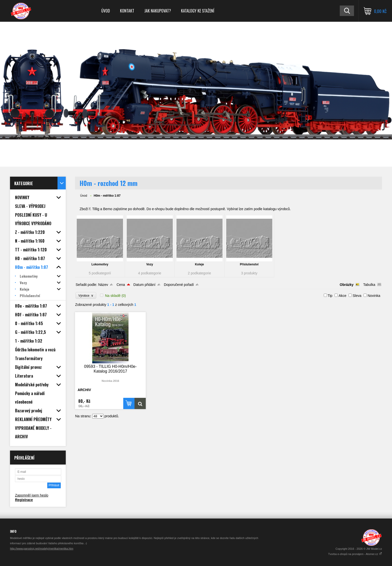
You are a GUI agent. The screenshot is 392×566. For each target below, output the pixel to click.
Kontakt (127, 11)
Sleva (357, 296)
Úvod (106, 11)
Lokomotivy (100, 264)
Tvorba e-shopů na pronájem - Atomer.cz (355, 554)
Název (103, 285)
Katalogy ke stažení (198, 11)
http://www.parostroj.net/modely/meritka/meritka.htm (42, 549)
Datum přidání (144, 285)
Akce (342, 296)
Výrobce (86, 295)
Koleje (199, 264)
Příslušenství (249, 264)
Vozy (150, 264)
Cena (121, 285)
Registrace (24, 500)
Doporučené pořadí (179, 285)
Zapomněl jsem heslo (32, 495)
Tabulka (369, 285)
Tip (330, 296)
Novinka (374, 296)
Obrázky (347, 285)
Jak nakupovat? (158, 11)
